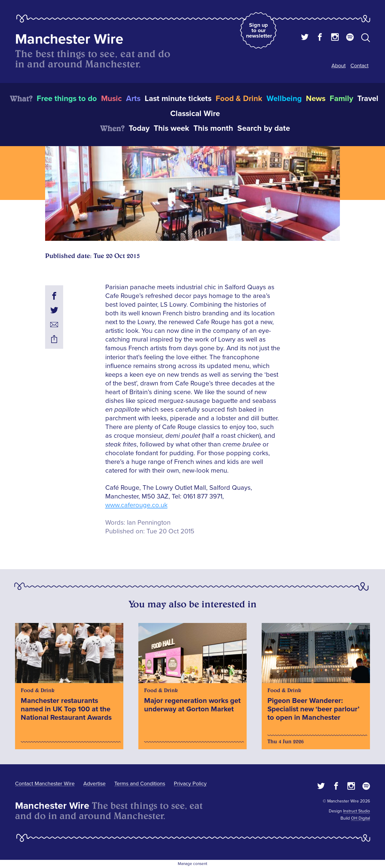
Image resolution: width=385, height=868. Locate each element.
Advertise (94, 784)
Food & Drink (239, 99)
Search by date (264, 128)
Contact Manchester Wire (45, 784)
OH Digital (360, 818)
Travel (368, 99)
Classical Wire (195, 114)
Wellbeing (284, 99)
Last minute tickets (178, 99)
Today (139, 128)
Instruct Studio (357, 811)
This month (213, 128)
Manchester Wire (69, 39)
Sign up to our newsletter (259, 30)
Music (111, 99)
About (339, 66)
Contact (359, 66)
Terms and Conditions (140, 784)
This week (171, 128)
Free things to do (67, 99)
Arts (133, 99)
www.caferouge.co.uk (136, 505)
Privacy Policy (190, 784)
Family (341, 99)
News (316, 99)
